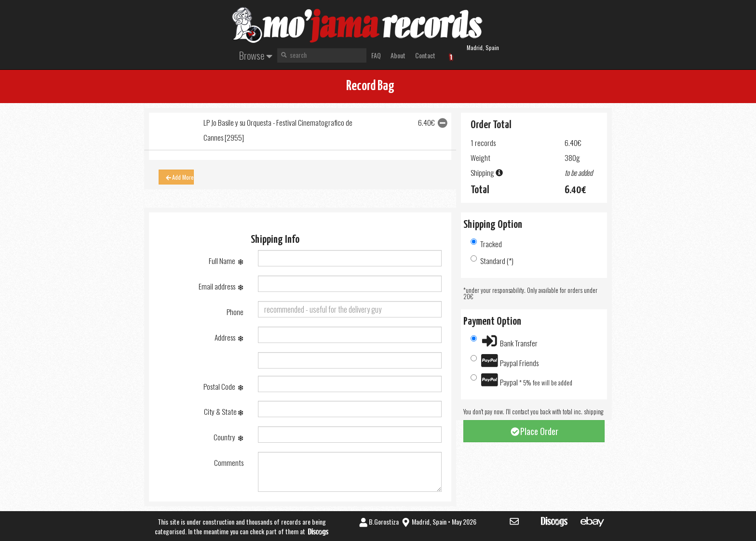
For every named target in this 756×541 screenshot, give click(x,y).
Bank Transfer (504, 341)
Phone (235, 312)
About (398, 55)
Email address (221, 286)
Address (229, 337)
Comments (229, 462)
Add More (179, 177)
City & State (223, 411)
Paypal (522, 380)
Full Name (226, 261)
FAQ (376, 55)
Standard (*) (492, 261)
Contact (425, 55)
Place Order (534, 431)
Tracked (486, 244)
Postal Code (223, 386)
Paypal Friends (505, 361)
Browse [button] (256, 55)
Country (228, 437)
